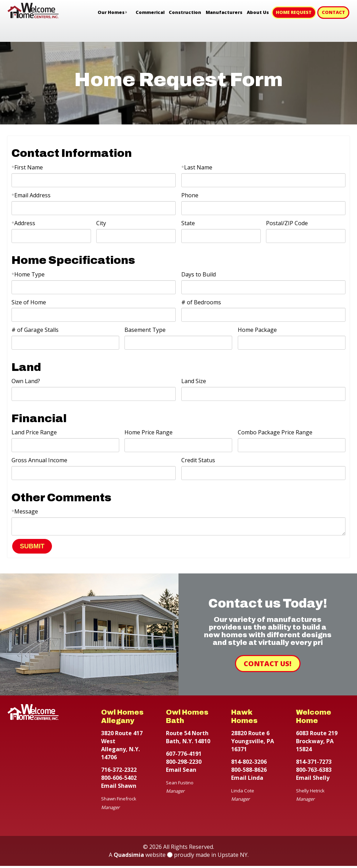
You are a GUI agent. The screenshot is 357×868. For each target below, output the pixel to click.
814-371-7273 (314, 764)
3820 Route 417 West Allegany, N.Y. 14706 (122, 747)
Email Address (31, 195)
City (101, 223)
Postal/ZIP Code (287, 223)
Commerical (150, 12)
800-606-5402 (119, 780)
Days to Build (199, 274)
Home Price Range (149, 432)
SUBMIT (32, 548)
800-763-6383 (314, 772)
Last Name (197, 167)
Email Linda (247, 780)
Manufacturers (224, 12)
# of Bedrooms (201, 302)
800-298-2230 (184, 764)
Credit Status (198, 460)
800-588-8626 (249, 772)
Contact (333, 12)
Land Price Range (34, 432)
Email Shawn (119, 788)
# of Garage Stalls (35, 330)
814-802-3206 (249, 764)
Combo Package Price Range (275, 432)
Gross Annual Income (39, 460)
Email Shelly (313, 780)
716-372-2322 (119, 772)
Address (23, 223)
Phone (190, 195)
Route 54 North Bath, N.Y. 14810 (188, 739)
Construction (185, 12)
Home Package (257, 330)
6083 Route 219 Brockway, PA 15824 (317, 743)
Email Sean (181, 772)
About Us (258, 12)
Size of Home (29, 302)
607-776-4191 (184, 756)
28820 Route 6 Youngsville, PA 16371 (253, 743)
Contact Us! (268, 666)
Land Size (194, 381)
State (188, 223)
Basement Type (145, 330)
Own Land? (26, 381)
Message (25, 511)
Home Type (28, 274)
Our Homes (111, 12)
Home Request (294, 12)
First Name (27, 167)
